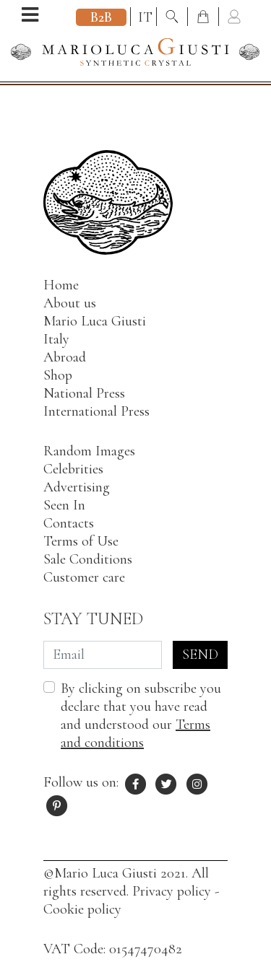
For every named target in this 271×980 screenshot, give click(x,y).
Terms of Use (81, 541)
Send (200, 655)
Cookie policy (82, 909)
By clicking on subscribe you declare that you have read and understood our (141, 716)
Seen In (64, 505)
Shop (58, 375)
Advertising (77, 487)
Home (61, 285)
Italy (56, 339)
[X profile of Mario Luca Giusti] (167, 782)
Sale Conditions (88, 559)
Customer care (84, 577)
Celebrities (73, 469)
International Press (96, 411)
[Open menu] (30, 16)
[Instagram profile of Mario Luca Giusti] (197, 782)
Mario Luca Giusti (95, 321)
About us (70, 303)
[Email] (103, 655)
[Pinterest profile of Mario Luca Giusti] (57, 804)
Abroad (65, 357)
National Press (84, 393)
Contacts (69, 523)
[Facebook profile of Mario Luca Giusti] (136, 782)
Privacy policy (172, 891)
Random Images (89, 451)
